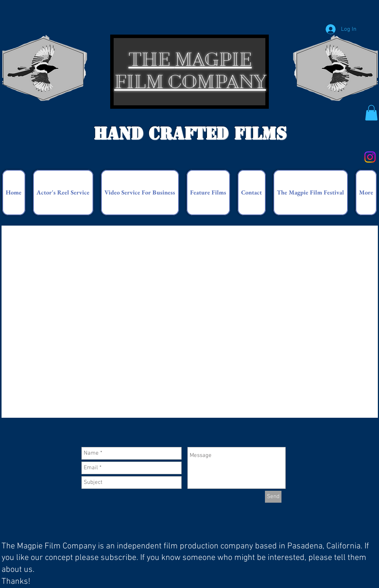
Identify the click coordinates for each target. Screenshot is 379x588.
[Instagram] (370, 157)
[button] (371, 113)
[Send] (273, 497)
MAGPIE (213, 59)
